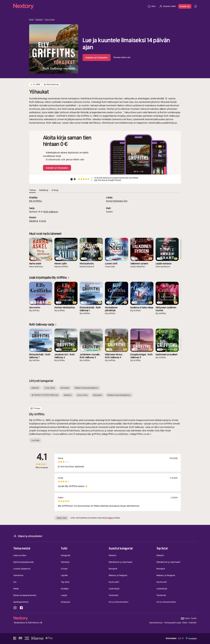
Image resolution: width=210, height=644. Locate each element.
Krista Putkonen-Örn (117, 201)
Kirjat (31, 20)
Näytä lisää (62, 518)
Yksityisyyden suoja (173, 623)
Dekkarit (39, 20)
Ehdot (185, 623)
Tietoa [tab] (32, 190)
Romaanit (65, 388)
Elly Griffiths (36, 201)
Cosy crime (50, 20)
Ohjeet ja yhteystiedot (28, 536)
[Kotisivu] (79, 6)
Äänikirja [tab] (44, 190)
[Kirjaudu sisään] (167, 6)
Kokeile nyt (185, 6)
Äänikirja (34, 221)
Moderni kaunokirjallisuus (87, 388)
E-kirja (43, 221)
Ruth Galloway (51, 212)
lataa (111, 518)
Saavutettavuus (156, 623)
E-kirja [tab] (55, 190)
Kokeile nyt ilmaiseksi (97, 58)
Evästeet (193, 623)
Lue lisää (35, 440)
